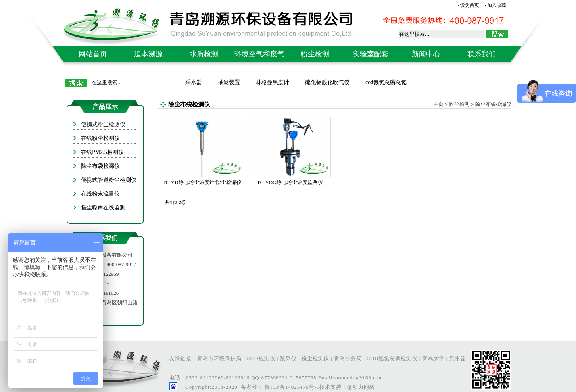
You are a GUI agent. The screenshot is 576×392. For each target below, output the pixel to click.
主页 (438, 104)
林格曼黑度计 (273, 82)
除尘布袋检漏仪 (493, 104)
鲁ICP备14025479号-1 (291, 387)
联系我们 (482, 54)
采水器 (194, 82)
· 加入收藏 (495, 5)
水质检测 (204, 54)
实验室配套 (371, 54)
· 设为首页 (469, 5)
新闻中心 (426, 54)
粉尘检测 (315, 54)
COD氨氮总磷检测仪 (392, 358)
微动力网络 (361, 387)
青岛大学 (434, 358)
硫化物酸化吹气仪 (327, 82)
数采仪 (288, 358)
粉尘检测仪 (315, 358)
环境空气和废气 (259, 54)
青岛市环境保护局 (219, 358)
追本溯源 (148, 54)
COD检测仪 (261, 358)
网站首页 (93, 54)
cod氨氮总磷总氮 (386, 82)
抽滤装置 (229, 82)
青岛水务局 (348, 358)
